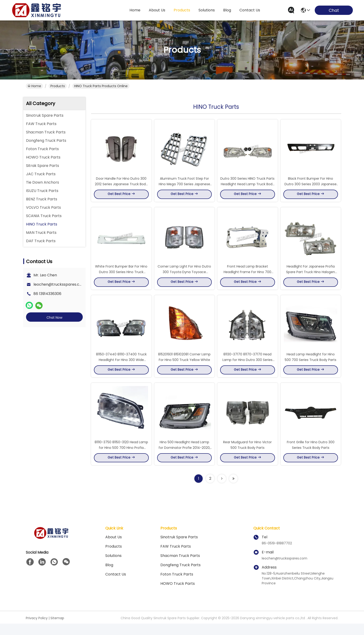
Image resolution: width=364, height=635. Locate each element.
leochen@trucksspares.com (59, 284)
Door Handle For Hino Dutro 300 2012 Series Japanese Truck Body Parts (121, 187)
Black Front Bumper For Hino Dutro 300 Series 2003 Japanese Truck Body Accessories (311, 187)
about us (157, 10)
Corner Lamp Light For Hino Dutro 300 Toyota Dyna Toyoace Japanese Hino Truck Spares (184, 278)
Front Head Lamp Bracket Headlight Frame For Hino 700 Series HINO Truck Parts (247, 278)
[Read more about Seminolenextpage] (222, 490)
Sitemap (57, 629)
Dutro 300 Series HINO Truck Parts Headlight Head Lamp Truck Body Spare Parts (247, 187)
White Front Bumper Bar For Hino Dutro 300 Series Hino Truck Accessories (121, 278)
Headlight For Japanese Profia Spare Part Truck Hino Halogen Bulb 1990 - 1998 (311, 278)
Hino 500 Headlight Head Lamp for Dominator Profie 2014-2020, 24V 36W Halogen (184, 459)
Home (135, 10)
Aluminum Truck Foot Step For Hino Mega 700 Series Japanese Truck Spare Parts (184, 187)
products (182, 10)
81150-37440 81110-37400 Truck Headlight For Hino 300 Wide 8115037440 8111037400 (121, 368)
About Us (114, 548)
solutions (207, 10)
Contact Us (116, 586)
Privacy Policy (37, 629)
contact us (250, 10)
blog (227, 10)
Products (58, 86)
